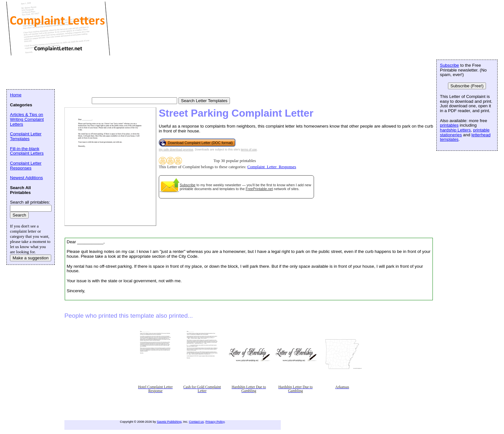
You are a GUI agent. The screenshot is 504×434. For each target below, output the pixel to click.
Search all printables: (30, 202)
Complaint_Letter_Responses (272, 167)
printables (449, 125)
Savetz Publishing (169, 422)
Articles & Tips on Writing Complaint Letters (27, 119)
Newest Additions (26, 178)
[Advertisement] (124, 72)
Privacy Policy (215, 422)
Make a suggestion (31, 258)
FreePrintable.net (259, 189)
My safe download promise (176, 149)
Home (16, 95)
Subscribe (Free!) (467, 86)
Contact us (196, 422)
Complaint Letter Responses (26, 166)
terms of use (249, 149)
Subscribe (188, 185)
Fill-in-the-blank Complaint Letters (27, 151)
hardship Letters (455, 130)
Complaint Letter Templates (26, 136)
